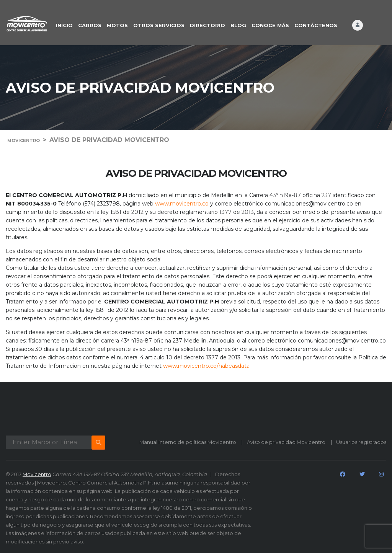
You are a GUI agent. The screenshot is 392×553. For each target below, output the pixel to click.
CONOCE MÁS (270, 25)
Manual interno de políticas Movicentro (188, 442)
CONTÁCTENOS (316, 25)
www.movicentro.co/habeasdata (206, 366)
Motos (117, 25)
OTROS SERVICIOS (159, 25)
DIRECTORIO (207, 25)
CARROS (90, 25)
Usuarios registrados (361, 442)
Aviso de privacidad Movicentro (286, 442)
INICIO (64, 25)
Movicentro (37, 474)
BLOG (238, 25)
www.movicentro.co (182, 204)
